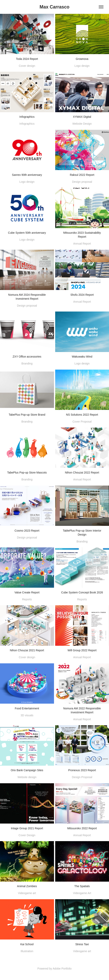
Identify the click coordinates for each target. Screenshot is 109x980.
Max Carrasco (54, 7)
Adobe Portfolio (62, 969)
